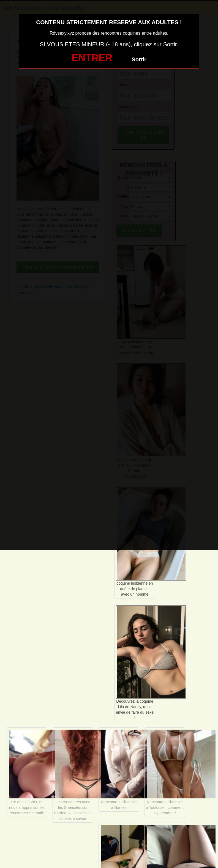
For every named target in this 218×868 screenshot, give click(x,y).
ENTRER (92, 58)
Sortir (139, 59)
